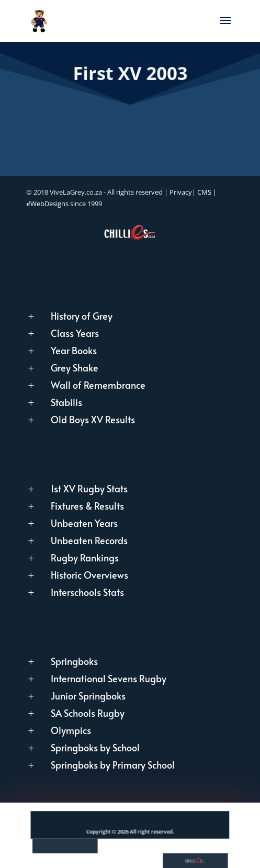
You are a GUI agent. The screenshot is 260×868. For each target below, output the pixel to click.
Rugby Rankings (85, 557)
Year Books (74, 350)
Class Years (75, 333)
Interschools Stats (87, 592)
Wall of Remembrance (98, 385)
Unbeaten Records (89, 540)
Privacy (181, 192)
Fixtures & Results (87, 506)
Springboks (74, 661)
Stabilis (66, 402)
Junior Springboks (88, 696)
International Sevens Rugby (109, 678)
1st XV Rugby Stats (89, 488)
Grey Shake (75, 368)
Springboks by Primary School (113, 765)
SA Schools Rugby (88, 713)
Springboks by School (95, 747)
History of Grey (82, 316)
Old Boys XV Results (93, 419)
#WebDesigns (47, 204)
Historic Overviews (89, 575)
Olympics (71, 730)
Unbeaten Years (84, 523)
